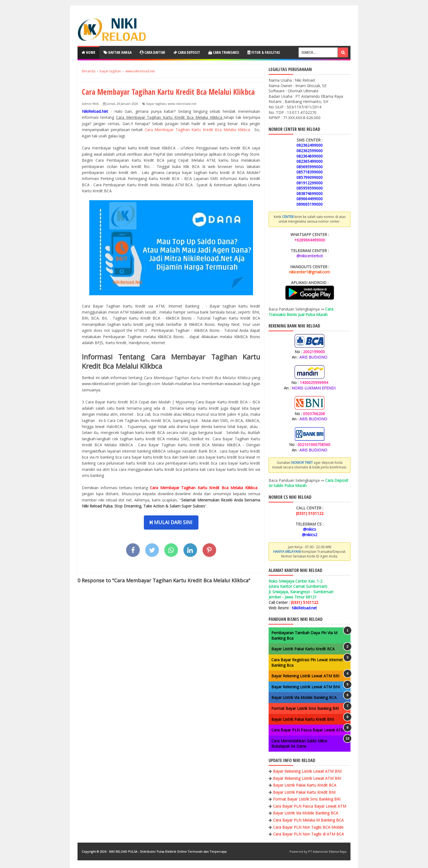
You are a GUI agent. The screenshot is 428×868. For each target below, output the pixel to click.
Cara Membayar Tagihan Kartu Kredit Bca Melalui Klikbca (198, 130)
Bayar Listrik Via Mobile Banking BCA (304, 697)
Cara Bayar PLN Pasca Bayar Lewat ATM (308, 730)
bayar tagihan (156, 104)
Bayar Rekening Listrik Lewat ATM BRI (305, 676)
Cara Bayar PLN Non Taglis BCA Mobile (308, 827)
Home (88, 52)
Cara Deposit (187, 52)
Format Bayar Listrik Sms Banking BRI (305, 708)
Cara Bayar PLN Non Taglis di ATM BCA (308, 834)
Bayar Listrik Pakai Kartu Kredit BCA (303, 649)
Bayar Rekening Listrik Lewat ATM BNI (306, 687)
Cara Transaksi (224, 52)
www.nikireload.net (182, 104)
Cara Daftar (152, 52)
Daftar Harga (118, 52)
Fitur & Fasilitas (264, 52)
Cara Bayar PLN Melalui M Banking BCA (308, 820)
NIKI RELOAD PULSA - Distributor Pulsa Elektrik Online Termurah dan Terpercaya (168, 851)
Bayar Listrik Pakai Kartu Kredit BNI (303, 719)
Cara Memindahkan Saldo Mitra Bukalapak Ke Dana (299, 744)
